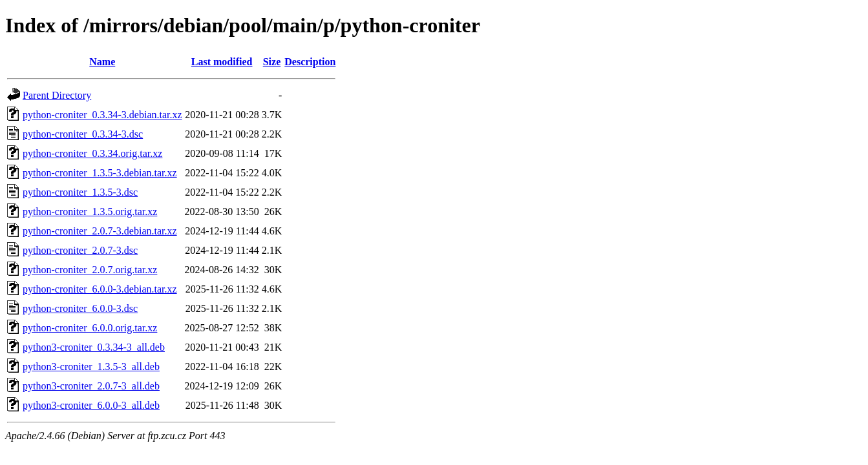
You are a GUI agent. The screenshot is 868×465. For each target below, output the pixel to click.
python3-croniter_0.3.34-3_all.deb (94, 347)
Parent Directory (57, 95)
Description (310, 62)
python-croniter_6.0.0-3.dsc (80, 308)
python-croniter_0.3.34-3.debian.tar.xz (102, 115)
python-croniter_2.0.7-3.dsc (80, 250)
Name (102, 62)
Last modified (222, 62)
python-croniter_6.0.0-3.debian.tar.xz (100, 289)
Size (272, 62)
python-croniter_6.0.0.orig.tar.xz (90, 328)
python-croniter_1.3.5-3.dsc (80, 192)
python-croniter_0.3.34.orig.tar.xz (92, 153)
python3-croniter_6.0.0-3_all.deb (91, 405)
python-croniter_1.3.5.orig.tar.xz (90, 212)
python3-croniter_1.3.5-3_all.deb (91, 367)
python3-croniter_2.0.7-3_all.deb (91, 386)
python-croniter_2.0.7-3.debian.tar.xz (100, 231)
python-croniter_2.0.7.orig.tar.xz (90, 270)
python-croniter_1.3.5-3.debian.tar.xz (100, 173)
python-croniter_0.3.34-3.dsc (83, 134)
